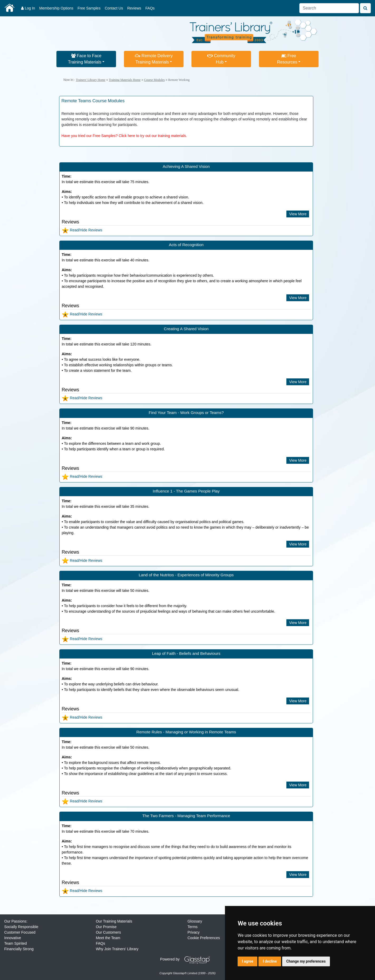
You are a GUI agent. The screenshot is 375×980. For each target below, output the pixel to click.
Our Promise (106, 927)
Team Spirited (16, 943)
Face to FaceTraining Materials (85, 59)
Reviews (134, 8)
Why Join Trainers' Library (117, 949)
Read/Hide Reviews (82, 230)
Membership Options (56, 8)
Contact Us (114, 8)
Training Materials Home (125, 80)
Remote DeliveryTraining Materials (154, 59)
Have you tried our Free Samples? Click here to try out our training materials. (124, 136)
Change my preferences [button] (306, 961)
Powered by (187, 959)
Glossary (195, 921)
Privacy (194, 932)
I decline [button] (270, 961)
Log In (28, 8)
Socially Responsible (21, 927)
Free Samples (89, 8)
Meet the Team (108, 938)
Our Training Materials (114, 921)
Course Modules (154, 80)
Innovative (13, 938)
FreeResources (287, 59)
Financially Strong (19, 949)
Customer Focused (20, 932)
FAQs (150, 8)
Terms (193, 927)
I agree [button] (247, 961)
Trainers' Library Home (90, 80)
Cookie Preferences (204, 938)
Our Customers (108, 932)
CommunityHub (221, 59)
